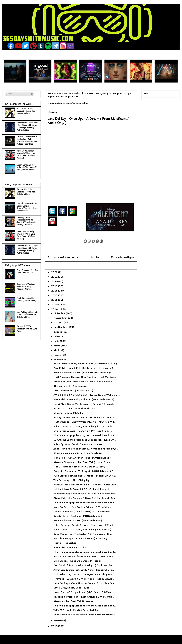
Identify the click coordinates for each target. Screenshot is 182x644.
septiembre (61, 327)
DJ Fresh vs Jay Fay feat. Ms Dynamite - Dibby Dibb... (84, 574)
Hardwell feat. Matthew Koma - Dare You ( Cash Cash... (86, 485)
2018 (55, 291)
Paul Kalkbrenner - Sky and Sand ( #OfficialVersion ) (84, 399)
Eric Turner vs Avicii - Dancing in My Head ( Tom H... (83, 431)
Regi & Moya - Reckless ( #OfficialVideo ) (78, 516)
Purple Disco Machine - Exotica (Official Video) (26, 299)
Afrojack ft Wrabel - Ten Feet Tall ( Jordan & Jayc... (83, 462)
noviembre (60, 318)
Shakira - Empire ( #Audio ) (69, 413)
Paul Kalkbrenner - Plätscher (70, 547)
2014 (55, 309)
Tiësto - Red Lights (65, 543)
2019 (55, 286)
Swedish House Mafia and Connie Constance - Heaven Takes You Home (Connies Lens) (27, 207)
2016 (55, 300)
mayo (57, 346)
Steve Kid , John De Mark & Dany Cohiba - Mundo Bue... (85, 498)
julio (57, 336)
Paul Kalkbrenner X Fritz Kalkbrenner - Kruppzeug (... (84, 368)
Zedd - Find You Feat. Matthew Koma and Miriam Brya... (86, 449)
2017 (55, 295)
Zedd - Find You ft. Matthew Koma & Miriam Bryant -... (85, 614)
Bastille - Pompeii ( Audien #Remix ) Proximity (80, 538)
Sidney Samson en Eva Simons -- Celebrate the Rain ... (85, 417)
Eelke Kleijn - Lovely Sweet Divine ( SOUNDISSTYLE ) (85, 363)
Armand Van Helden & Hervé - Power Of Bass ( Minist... (85, 556)
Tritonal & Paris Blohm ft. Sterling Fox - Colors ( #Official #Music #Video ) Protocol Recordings (27, 140)
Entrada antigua (123, 257)
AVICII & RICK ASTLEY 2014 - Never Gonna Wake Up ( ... (87, 395)
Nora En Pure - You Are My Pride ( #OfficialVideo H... (84, 507)
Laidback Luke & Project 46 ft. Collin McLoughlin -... (83, 489)
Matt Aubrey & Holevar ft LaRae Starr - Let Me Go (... (85, 377)
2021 (55, 277)
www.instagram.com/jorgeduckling (68, 103)
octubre (59, 322)
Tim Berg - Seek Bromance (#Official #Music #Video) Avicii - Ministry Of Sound (26, 221)
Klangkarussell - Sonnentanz (70, 386)
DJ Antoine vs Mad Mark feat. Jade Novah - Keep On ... (85, 440)
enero (58, 620)
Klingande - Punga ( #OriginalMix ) (73, 390)
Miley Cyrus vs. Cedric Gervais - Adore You (78, 444)
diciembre (60, 313)
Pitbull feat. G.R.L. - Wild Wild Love (74, 408)
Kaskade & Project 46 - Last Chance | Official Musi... (84, 597)
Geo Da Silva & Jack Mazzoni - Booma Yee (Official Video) (26, 111)
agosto (58, 332)
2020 (55, 281)
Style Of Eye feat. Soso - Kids (71, 588)
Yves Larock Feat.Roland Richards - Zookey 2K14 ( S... (85, 476)
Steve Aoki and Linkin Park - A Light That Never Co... (84, 381)
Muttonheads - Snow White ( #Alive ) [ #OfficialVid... (84, 422)
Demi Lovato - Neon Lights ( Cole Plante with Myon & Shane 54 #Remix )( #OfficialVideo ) (27, 126)
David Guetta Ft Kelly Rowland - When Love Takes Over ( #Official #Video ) (26, 154)
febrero (59, 359)
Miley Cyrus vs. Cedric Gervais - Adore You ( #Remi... (84, 525)
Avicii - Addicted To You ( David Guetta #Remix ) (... (83, 372)
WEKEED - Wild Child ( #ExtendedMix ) (76, 610)
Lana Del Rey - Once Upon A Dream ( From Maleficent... (86, 583)
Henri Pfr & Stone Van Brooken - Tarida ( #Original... (84, 404)
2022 (55, 272)
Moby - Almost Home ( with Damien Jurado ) (79, 467)
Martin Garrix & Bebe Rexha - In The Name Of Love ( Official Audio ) (27, 167)
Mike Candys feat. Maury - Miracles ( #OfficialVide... (84, 426)
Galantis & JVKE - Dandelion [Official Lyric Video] (27, 329)
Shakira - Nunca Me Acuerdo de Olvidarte (77, 453)
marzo (58, 355)
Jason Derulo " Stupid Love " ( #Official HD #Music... (84, 592)
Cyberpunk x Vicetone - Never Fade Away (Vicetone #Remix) (26, 287)
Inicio (95, 257)
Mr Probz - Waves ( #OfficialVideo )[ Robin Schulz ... (84, 579)
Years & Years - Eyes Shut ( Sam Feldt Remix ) (27, 271)
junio (57, 341)
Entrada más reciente (63, 257)
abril (57, 350)
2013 (55, 626)
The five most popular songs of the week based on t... (85, 435)
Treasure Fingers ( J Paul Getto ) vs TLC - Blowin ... (83, 511)
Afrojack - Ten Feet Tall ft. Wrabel (74, 601)
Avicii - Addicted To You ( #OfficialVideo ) (78, 520)
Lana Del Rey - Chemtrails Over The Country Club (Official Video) (27, 315)
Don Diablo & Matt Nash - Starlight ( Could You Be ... (84, 565)
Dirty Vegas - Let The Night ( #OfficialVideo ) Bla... (83, 534)
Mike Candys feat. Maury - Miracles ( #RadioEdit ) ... (83, 529)
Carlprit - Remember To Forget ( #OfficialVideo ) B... (84, 471)
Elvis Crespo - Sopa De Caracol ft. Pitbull (77, 561)
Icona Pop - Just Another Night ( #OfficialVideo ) (82, 458)
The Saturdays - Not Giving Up (71, 480)
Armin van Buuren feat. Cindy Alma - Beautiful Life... (84, 570)
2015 (55, 304)
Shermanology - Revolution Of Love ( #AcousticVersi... (86, 493)
